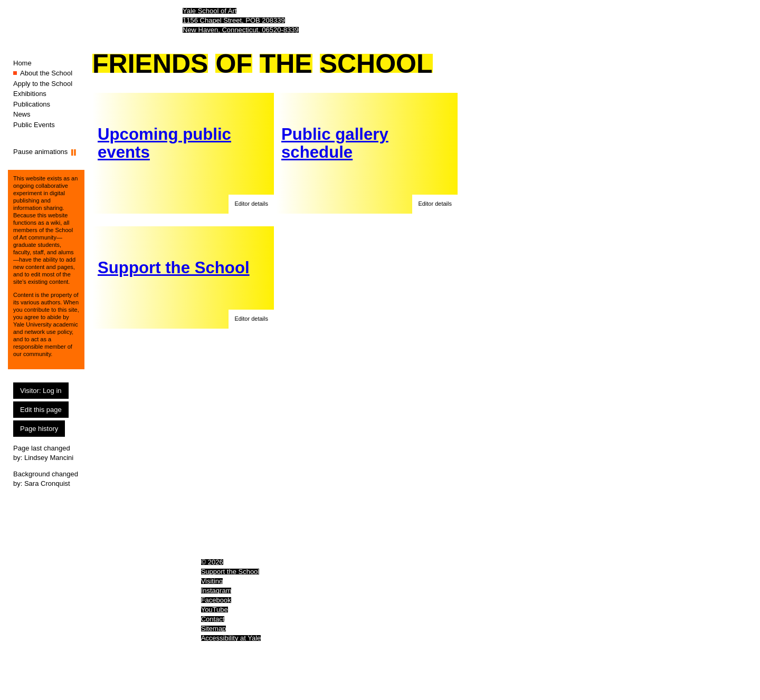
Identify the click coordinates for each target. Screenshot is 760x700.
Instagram (216, 591)
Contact (213, 619)
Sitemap (214, 629)
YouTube (215, 610)
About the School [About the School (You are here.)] (46, 73)
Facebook (216, 600)
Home (22, 63)
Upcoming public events (164, 143)
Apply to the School (43, 84)
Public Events (34, 125)
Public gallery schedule (335, 143)
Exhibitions (30, 94)
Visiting (212, 581)
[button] (251, 204)
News (22, 114)
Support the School (174, 268)
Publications (32, 104)
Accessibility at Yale (231, 638)
